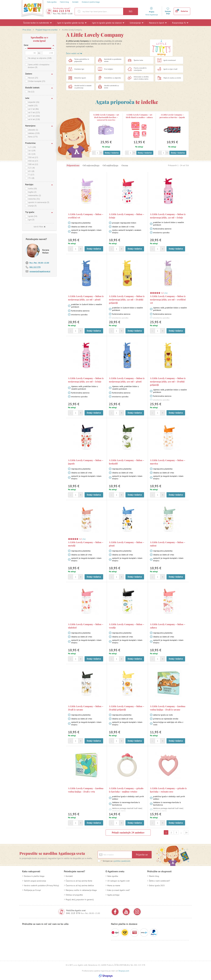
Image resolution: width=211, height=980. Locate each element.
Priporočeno (73, 165)
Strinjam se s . (116, 861)
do (53, 48)
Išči (131, 11)
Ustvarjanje (136, 23)
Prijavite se (142, 855)
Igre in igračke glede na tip (72, 23)
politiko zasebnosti (122, 861)
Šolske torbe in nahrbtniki (37, 23)
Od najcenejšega (91, 165)
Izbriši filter (39, 227)
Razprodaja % (180, 23)
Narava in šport (158, 23)
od (26, 48)
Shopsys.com (124, 971)
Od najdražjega (110, 165)
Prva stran (27, 30)
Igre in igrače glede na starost (108, 23)
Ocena (125, 165)
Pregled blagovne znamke (47, 30)
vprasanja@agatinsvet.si (40, 271)
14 (186, 833)
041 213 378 (62, 11)
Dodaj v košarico (112, 153)
